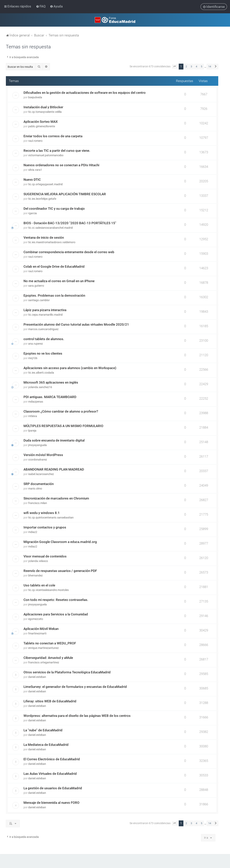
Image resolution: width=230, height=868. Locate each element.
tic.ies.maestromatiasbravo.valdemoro (52, 242)
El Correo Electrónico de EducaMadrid (52, 759)
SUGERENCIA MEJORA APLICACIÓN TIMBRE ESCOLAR (65, 194)
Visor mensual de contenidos (45, 556)
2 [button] (186, 66)
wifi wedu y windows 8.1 (42, 513)
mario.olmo (35, 489)
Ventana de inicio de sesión (44, 238)
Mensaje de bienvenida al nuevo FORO (51, 803)
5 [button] (202, 66)
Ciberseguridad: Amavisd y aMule (48, 658)
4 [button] (196, 66)
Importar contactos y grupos (45, 527)
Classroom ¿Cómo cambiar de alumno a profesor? (61, 411)
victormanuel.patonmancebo (46, 155)
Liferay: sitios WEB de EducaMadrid (50, 701)
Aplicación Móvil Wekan (41, 629)
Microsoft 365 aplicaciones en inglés (51, 382)
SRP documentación (39, 484)
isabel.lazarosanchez (41, 474)
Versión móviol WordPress (43, 455)
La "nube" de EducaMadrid (43, 730)
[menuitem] (41, 6)
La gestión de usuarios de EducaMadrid (53, 788)
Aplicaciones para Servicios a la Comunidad (56, 614)
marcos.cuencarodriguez (43, 329)
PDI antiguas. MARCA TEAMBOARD (50, 397)
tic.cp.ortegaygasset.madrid (45, 184)
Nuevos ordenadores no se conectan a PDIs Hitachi (61, 165)
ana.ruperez (36, 344)
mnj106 (33, 358)
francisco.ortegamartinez (44, 662)
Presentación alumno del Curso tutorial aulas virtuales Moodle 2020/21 (76, 324)
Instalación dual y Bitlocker (43, 107)
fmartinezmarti (37, 633)
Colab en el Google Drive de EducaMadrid (54, 266)
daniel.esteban (37, 677)
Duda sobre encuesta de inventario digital (54, 440)
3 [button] (191, 66)
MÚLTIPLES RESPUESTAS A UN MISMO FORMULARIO (63, 426)
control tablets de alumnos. (44, 339)
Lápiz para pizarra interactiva (45, 310)
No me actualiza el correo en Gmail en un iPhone (59, 281)
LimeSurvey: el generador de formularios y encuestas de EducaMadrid (75, 687)
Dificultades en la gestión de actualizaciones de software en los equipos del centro (85, 93)
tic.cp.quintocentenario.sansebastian (51, 518)
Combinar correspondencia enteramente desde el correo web (69, 252)
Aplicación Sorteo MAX (41, 122)
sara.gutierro (36, 286)
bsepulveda (35, 97)
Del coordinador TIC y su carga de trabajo (54, 209)
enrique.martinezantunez (43, 648)
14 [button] (210, 66)
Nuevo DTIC (32, 180)
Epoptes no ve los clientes (43, 353)
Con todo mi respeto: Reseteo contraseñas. (56, 600)
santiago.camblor (39, 300)
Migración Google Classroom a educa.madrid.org (60, 542)
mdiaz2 (33, 532)
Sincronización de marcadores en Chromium (56, 498)
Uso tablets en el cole (39, 585)
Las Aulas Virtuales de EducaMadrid (50, 774)
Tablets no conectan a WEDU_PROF (50, 643)
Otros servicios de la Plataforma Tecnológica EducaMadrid (67, 672)
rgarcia (32, 213)
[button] (175, 67)
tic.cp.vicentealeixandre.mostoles (48, 590)
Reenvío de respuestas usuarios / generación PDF (60, 571)
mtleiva (33, 416)
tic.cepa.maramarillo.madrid (45, 315)
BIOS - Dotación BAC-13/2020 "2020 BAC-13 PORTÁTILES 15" (70, 223)
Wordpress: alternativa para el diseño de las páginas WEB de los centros (77, 716)
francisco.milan (38, 503)
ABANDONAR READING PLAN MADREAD (54, 469)
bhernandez (35, 575)
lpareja (32, 431)
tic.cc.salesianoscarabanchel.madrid (51, 228)
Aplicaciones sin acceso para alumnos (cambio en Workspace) (70, 368)
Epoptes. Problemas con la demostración (54, 295)
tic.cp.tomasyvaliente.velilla (45, 112)
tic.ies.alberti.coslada (41, 373)
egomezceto (36, 619)
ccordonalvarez (38, 460)
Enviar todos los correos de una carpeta (53, 136)
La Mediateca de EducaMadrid (46, 745)
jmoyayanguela (37, 445)
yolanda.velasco (38, 561)
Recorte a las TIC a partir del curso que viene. (57, 151)
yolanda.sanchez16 (40, 387)
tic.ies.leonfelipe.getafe (42, 199)
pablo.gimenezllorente (42, 126)
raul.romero (35, 141)
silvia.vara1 (35, 170)
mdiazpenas (36, 402)
